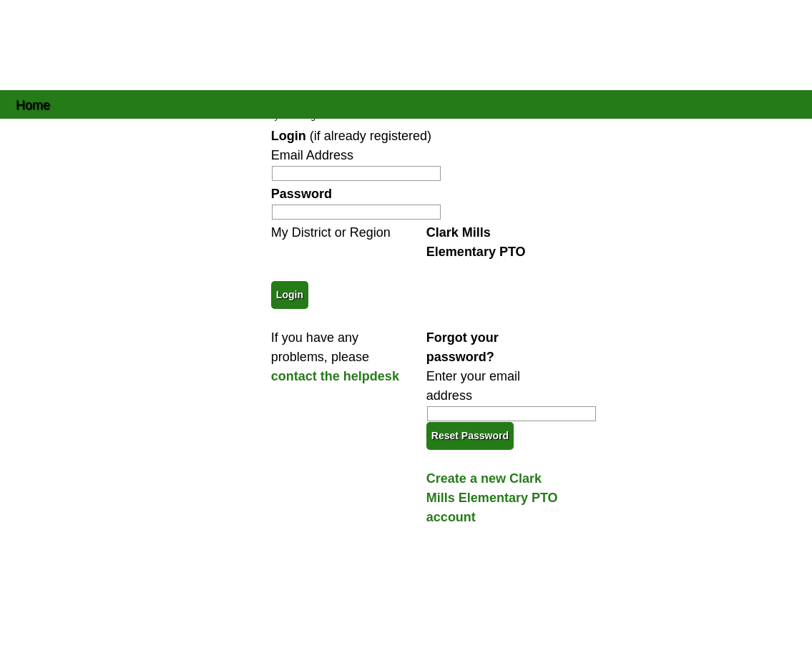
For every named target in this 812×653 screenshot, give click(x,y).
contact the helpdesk (335, 376)
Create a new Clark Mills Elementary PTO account (492, 498)
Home (33, 104)
